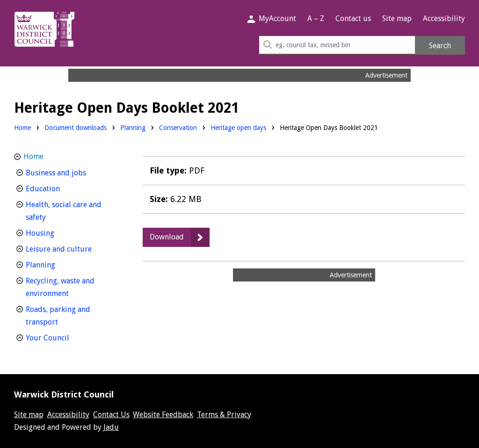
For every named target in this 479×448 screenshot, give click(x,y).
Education (60, 188)
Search (440, 46)
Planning (133, 127)
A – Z (316, 18)
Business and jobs (73, 172)
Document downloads (76, 128)
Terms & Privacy (224, 415)
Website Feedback (163, 415)
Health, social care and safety (64, 211)
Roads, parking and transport (59, 316)
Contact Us (111, 415)
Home (22, 128)
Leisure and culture (73, 248)
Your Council (65, 337)
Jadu (111, 427)
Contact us (353, 18)
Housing (57, 232)
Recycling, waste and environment (65, 287)
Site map (397, 18)
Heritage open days (238, 128)
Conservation (178, 127)
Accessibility (444, 18)
